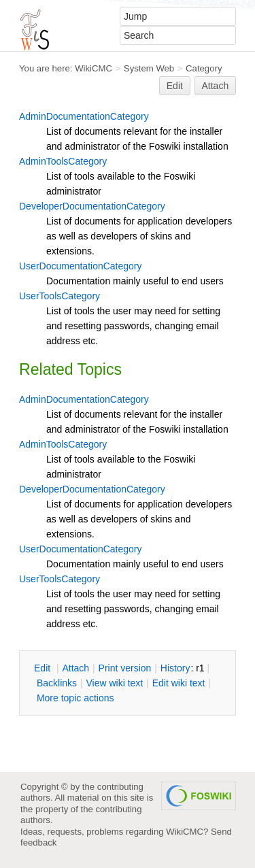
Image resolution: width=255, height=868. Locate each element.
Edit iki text (179, 683)
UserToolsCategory (60, 296)
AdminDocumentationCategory (84, 116)
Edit (175, 86)
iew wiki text (114, 683)
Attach (216, 86)
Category (204, 68)
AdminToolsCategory (63, 161)
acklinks (57, 683)
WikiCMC (93, 68)
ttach (75, 668)
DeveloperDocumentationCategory (92, 206)
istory (175, 668)
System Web (149, 68)
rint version (125, 668)
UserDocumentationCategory (81, 266)
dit (44, 668)
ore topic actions (75, 698)
